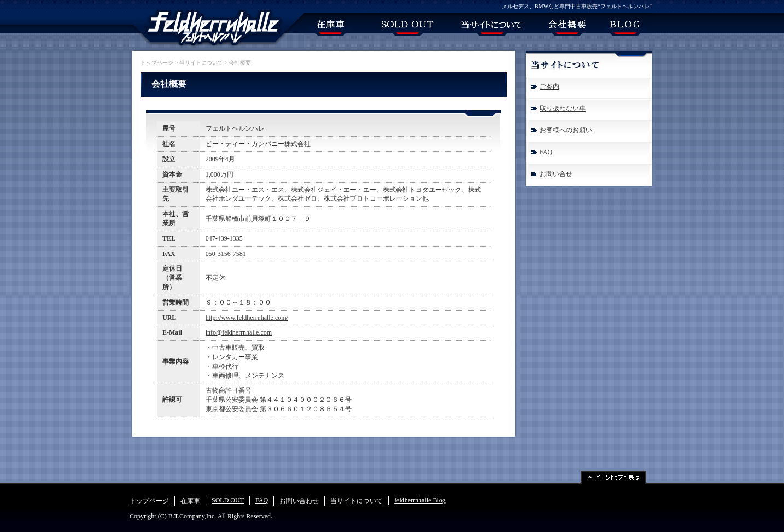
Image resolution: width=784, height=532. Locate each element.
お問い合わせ (299, 501)
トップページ (157, 63)
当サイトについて (201, 63)
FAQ (546, 152)
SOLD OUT (228, 500)
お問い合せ (556, 174)
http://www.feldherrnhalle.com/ (247, 318)
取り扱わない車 (563, 108)
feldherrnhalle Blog (420, 500)
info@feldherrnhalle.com (239, 332)
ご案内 (549, 86)
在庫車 (190, 501)
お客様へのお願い (566, 130)
